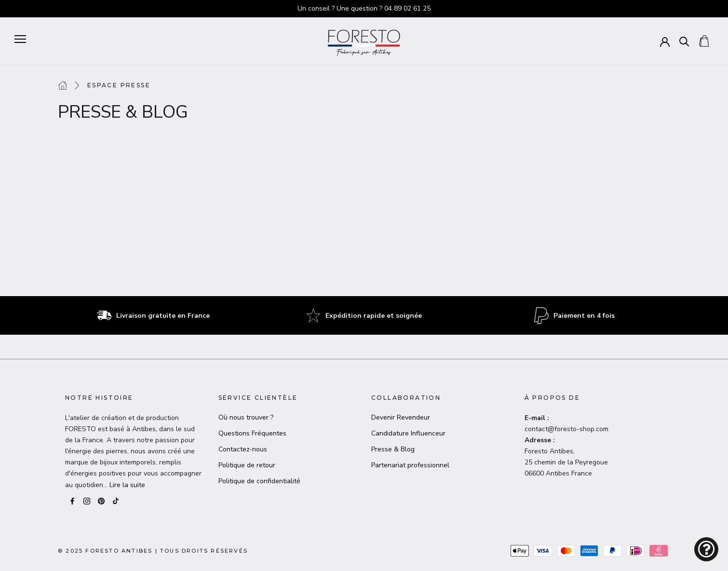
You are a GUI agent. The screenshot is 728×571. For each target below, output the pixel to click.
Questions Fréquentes (252, 433)
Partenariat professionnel (410, 465)
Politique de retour (247, 465)
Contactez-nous (243, 449)
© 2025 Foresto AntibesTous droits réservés (153, 551)
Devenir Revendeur (401, 417)
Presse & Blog (393, 449)
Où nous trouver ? (246, 417)
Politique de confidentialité (259, 481)
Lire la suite (127, 485)
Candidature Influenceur (408, 433)
